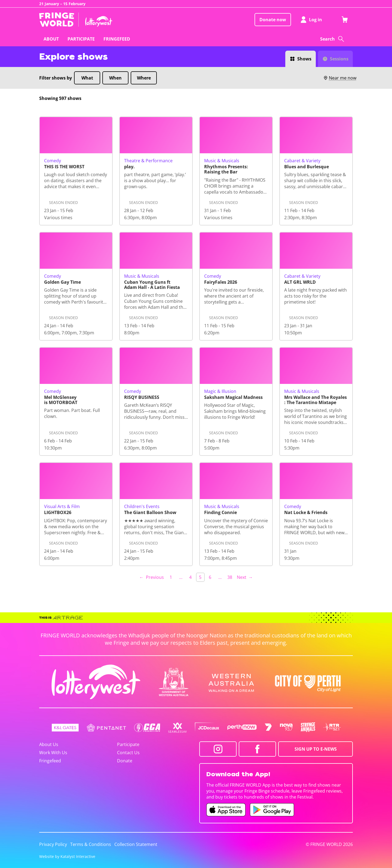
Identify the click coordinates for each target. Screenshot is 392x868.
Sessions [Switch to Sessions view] (339, 59)
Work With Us (53, 753)
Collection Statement (136, 844)
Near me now (340, 78)
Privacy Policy (53, 844)
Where (144, 78)
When (115, 78)
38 (230, 577)
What (87, 78)
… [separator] (181, 577)
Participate (128, 744)
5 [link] (200, 577)
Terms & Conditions (91, 844)
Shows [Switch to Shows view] (304, 59)
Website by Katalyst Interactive (67, 856)
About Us (49, 744)
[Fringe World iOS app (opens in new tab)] (226, 810)
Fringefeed (50, 761)
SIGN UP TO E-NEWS (316, 749)
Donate (125, 761)
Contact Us (128, 753)
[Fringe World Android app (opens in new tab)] (272, 810)
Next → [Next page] (245, 577)
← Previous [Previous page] (152, 577)
